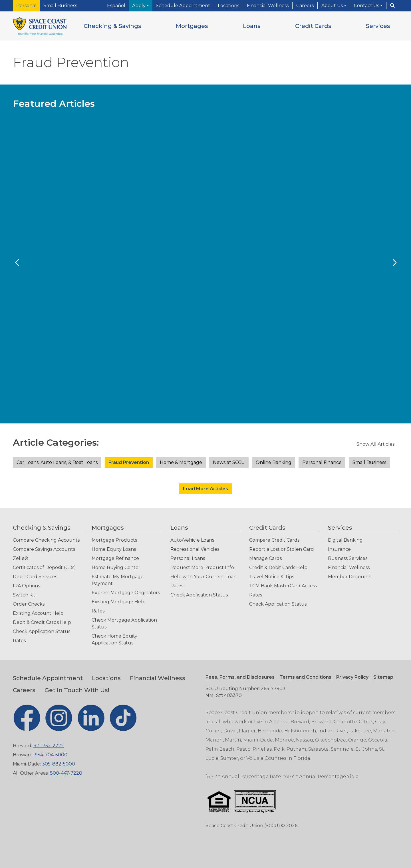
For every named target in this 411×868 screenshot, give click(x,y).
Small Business (60, 6)
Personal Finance (322, 462)
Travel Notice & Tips (272, 577)
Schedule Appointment (183, 6)
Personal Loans (188, 558)
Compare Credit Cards (274, 540)
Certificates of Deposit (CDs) (44, 567)
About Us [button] (333, 6)
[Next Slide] (394, 263)
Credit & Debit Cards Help (278, 567)
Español (116, 6)
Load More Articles (205, 489)
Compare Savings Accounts (44, 549)
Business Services (348, 558)
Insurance (339, 549)
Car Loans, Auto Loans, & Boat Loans (57, 462)
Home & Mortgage (181, 462)
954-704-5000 (51, 755)
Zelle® (21, 558)
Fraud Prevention (129, 462)
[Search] (392, 6)
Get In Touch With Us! (77, 690)
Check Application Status (42, 631)
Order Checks (29, 604)
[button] (112, 26)
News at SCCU (229, 462)
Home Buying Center (116, 567)
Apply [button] (139, 6)
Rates (19, 641)
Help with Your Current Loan (204, 577)
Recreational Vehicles (195, 549)
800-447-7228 (66, 773)
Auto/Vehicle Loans (192, 540)
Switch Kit (24, 595)
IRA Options (26, 586)
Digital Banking (345, 540)
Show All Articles (375, 444)
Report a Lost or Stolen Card (282, 549)
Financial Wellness (268, 6)
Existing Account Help (38, 613)
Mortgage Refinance (115, 558)
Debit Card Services (35, 577)
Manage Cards (265, 558)
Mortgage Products (114, 540)
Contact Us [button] (367, 6)
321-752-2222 (49, 746)
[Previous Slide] (17, 263)
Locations (228, 6)
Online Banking (274, 462)
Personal (26, 6)
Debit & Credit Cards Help (42, 622)
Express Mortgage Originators (126, 593)
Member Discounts (350, 577)
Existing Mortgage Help (119, 602)
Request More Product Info (202, 567)
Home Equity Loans (114, 549)
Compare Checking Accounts (46, 540)
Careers (305, 6)
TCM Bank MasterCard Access (283, 586)
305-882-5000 (59, 764)
